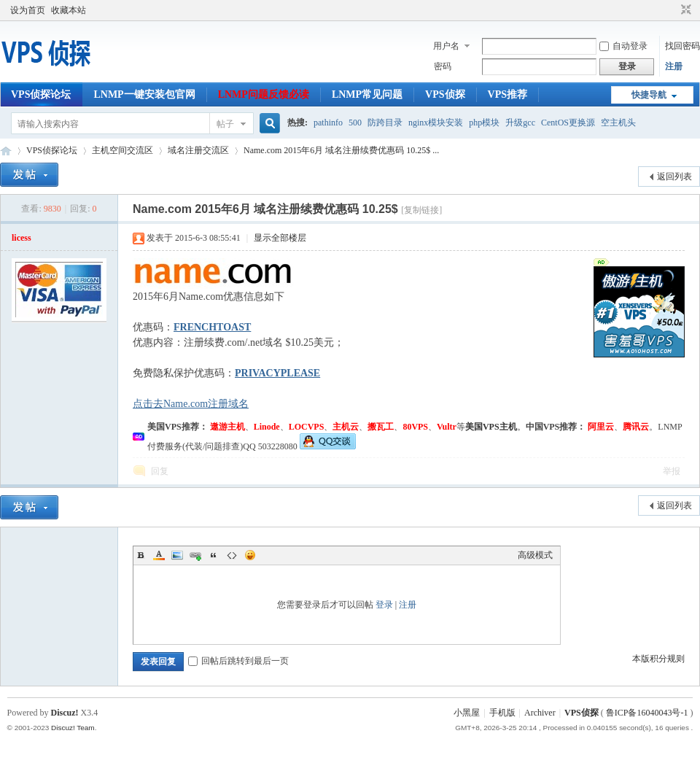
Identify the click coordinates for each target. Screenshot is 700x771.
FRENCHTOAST (212, 327)
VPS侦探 (445, 94)
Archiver (540, 713)
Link (195, 555)
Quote (214, 555)
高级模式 (535, 555)
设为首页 (28, 10)
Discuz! (65, 713)
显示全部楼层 (280, 238)
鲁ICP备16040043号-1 (647, 713)
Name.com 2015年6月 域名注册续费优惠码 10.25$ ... (341, 150)
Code (232, 555)
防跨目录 (385, 123)
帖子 (225, 124)
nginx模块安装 (436, 123)
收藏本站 (69, 10)
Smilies (250, 555)
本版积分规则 (658, 659)
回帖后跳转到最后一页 (238, 661)
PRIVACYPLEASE (277, 373)
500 (355, 123)
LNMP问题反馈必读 (264, 94)
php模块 (484, 123)
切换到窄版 (684, 10)
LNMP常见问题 (367, 94)
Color (159, 555)
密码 (443, 66)
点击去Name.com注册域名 (191, 404)
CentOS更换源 (568, 123)
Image (177, 555)
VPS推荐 (507, 94)
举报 (672, 471)
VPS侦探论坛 (41, 94)
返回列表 (674, 177)
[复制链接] (421, 210)
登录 (384, 605)
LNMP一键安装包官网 (144, 94)
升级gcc (520, 123)
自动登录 (623, 46)
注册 (674, 66)
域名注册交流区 (198, 150)
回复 (160, 471)
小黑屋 (467, 713)
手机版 (502, 713)
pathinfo (328, 123)
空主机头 (618, 123)
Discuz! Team (73, 728)
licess (22, 238)
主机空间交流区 (122, 150)
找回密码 (682, 46)
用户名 (446, 46)
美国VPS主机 (491, 427)
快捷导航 (649, 95)
